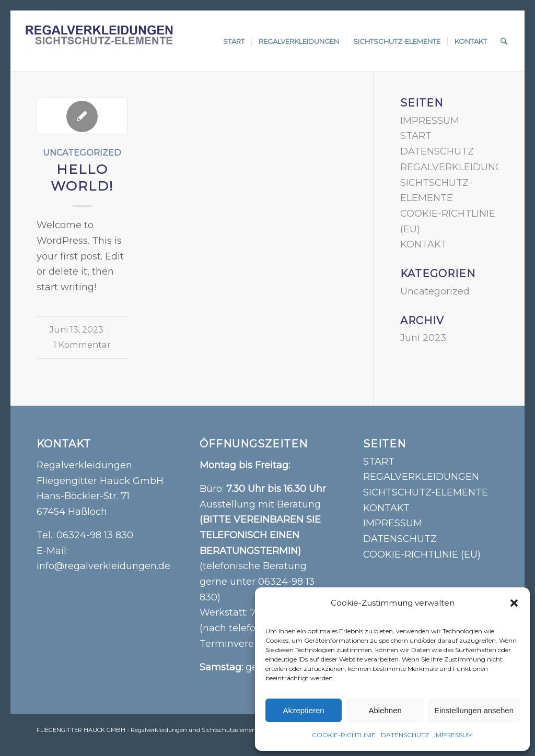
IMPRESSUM (453, 735)
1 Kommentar (82, 345)
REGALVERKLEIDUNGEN (458, 167)
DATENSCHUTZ (405, 735)
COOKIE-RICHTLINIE (344, 735)
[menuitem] (234, 41)
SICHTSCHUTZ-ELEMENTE (426, 492)
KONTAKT (423, 244)
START (416, 136)
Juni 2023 (423, 338)
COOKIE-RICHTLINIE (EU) (422, 554)
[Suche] (504, 41)
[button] (514, 603)
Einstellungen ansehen (474, 710)
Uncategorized (82, 152)
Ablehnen (385, 710)
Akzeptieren (303, 710)
